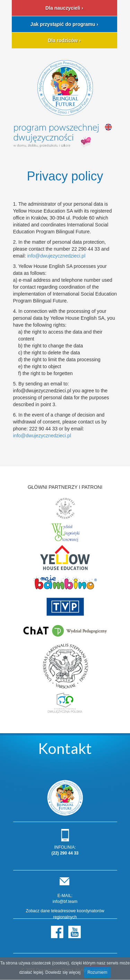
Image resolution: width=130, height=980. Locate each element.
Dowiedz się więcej (63, 972)
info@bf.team (65, 902)
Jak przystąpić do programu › (64, 24)
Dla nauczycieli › (64, 8)
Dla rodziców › (64, 40)
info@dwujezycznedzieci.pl (57, 256)
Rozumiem (97, 972)
